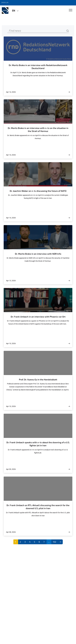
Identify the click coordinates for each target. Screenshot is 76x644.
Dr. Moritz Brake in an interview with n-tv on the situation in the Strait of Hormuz (38, 130)
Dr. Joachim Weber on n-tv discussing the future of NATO (38, 191)
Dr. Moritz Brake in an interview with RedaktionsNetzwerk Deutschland (38, 67)
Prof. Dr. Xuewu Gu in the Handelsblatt (38, 379)
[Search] (68, 31)
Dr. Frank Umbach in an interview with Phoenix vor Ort (38, 317)
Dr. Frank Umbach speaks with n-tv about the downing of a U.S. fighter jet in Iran (38, 444)
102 (55, 542)
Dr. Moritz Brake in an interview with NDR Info (38, 254)
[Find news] (38, 31)
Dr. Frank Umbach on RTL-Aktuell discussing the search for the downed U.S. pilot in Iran (38, 507)
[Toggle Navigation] (71, 10)
